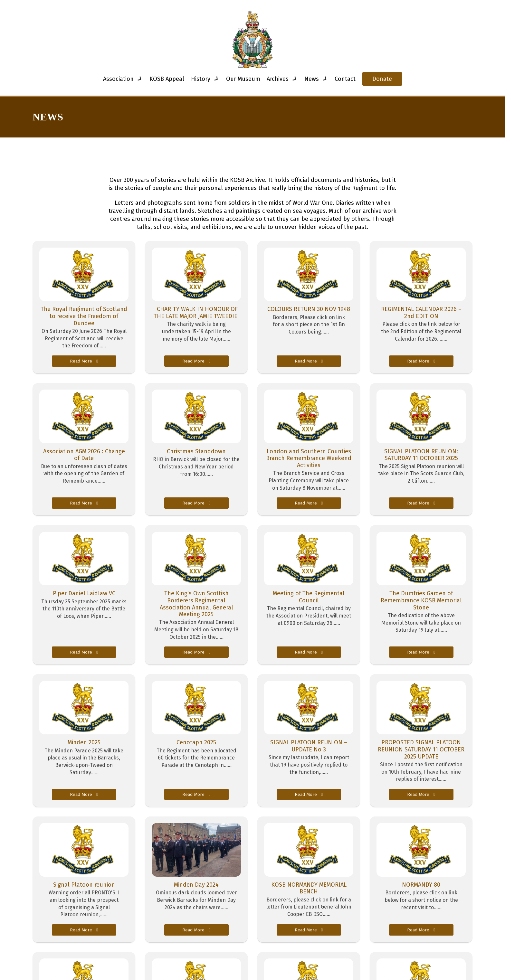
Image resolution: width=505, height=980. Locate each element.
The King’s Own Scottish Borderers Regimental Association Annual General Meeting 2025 (196, 604)
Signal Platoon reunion (84, 885)
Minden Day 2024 (196, 885)
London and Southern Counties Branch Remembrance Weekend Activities (309, 458)
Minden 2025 (84, 742)
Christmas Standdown (196, 451)
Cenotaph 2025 (196, 742)
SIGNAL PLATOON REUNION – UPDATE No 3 (309, 746)
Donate (382, 79)
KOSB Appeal (167, 79)
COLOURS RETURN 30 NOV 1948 (309, 309)
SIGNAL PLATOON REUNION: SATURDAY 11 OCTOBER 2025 (421, 455)
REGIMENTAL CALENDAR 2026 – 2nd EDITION (421, 313)
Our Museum (243, 79)
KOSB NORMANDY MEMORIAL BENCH (309, 888)
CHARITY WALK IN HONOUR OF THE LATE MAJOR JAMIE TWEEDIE (196, 313)
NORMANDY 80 (421, 885)
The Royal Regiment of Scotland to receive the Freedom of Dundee (84, 316)
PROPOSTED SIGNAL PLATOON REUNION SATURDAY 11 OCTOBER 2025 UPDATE (421, 749)
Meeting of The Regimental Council (309, 597)
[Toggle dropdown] (140, 79)
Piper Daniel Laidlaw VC (84, 593)
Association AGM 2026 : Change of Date (84, 455)
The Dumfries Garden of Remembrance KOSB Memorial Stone (421, 600)
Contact (345, 79)
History (201, 79)
